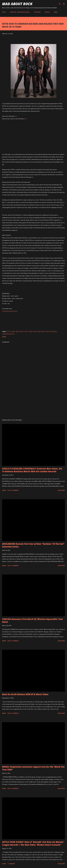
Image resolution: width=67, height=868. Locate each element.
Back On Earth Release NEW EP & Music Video (25, 694)
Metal (22, 331)
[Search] (60, 3)
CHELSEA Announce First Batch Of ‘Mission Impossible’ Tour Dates (32, 620)
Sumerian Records (8, 334)
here (16, 116)
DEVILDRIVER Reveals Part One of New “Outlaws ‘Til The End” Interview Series (33, 545)
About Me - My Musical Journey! (20, 12)
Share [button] (4, 337)
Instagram (10, 311)
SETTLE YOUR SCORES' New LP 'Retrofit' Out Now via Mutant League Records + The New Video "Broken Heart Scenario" (33, 843)
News (56, 12)
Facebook (4, 311)
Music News (37, 331)
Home (4, 12)
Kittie (9, 331)
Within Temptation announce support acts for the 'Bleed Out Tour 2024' (33, 768)
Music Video (45, 331)
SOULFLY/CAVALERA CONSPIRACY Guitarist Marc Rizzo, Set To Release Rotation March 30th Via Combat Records (32, 470)
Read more (61, 490)
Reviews (47, 12)
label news (15, 331)
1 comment (11, 864)
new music (54, 331)
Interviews (37, 12)
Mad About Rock (17, 4)
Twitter (16, 311)
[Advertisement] (33, 401)
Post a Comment (13, 490)
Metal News (28, 331)
